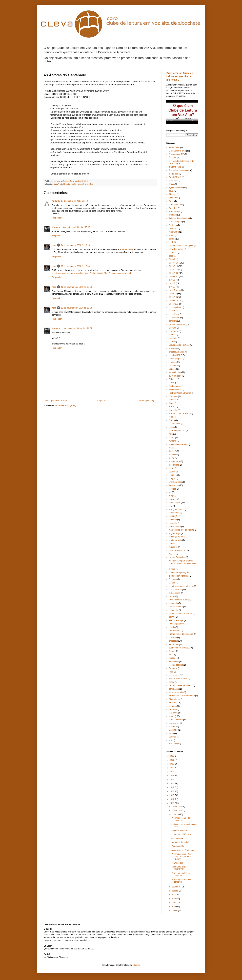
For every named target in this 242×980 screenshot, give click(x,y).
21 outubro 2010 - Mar (181, 834)
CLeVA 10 (173, 266)
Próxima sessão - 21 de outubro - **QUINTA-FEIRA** (182, 856)
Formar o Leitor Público (179, 413)
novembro (177, 811)
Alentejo (173, 194)
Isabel (172, 468)
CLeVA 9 (173, 297)
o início (172, 569)
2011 (172, 799)
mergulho (173, 523)
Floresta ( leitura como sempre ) (181, 881)
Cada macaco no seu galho (181, 246)
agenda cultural (176, 187)
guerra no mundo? (177, 431)
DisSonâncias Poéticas (179, 345)
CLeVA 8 (173, 294)
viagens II (173, 730)
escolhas (173, 366)
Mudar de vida (175, 540)
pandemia (173, 603)
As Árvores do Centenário (183, 850)
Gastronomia (175, 424)
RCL (171, 655)
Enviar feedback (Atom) (65, 405)
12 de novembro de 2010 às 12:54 (76, 287)
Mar (171, 506)
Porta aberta (174, 631)
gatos (171, 427)
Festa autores (175, 386)
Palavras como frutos (178, 600)
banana (172, 239)
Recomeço (174, 662)
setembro (176, 887)
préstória (173, 638)
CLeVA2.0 (173, 304)
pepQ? (172, 617)
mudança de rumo (177, 537)
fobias (172, 403)
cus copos (173, 331)
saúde (172, 682)
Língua (172, 478)
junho (175, 899)
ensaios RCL (175, 355)
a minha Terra (175, 167)
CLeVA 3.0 (174, 273)
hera (54, 245)
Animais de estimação (179, 218)
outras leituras (175, 590)
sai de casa (174, 675)
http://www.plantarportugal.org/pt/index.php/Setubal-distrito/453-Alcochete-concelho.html (91, 273)
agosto (175, 891)
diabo (171, 342)
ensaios (172, 349)
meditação (174, 516)
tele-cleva (173, 713)
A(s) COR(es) (175, 177)
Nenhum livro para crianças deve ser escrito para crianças (182, 562)
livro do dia (174, 485)
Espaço (172, 369)
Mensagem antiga (147, 401)
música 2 (173, 547)
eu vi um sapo (175, 376)
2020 (172, 764)
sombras (173, 706)
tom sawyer (174, 723)
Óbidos (172, 583)
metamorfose (175, 527)
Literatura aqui (175, 482)
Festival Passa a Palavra (180, 393)
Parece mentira (176, 607)
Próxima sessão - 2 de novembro (181, 819)
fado (171, 383)
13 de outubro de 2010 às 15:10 (76, 227)
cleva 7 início (175, 290)
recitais (172, 658)
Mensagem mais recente (56, 401)
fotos (171, 417)
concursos (174, 311)
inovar (172, 458)
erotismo (173, 362)
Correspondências (177, 324)
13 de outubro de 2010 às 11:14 (75, 201)
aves (171, 235)
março (175, 910)
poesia (172, 627)
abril (174, 906)
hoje (171, 434)
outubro (176, 814)
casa (171, 256)
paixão (172, 596)
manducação (175, 503)
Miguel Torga (175, 533)
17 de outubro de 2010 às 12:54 (75, 266)
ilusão (172, 448)
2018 (172, 772)
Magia (172, 496)
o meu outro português (179, 572)
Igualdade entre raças (179, 444)
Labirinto (173, 475)
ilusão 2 (172, 451)
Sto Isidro (173, 709)
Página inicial (103, 401)
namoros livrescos (177, 551)
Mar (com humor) (177, 509)
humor (172, 438)
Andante (56, 201)
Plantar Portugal (77, 184)
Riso (171, 672)
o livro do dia (177, 838)
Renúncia (173, 668)
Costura (172, 328)
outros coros (174, 593)
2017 (172, 776)
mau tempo (174, 513)
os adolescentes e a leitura (181, 586)
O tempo (173, 579)
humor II (173, 441)
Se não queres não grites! (180, 685)
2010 (172, 803)
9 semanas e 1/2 (176, 154)
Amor (171, 201)
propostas (89, 184)
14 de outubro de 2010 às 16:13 (75, 245)
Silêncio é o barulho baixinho (182, 696)
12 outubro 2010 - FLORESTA (179, 868)
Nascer (172, 554)
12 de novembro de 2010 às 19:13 (76, 308)
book (171, 242)
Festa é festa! (175, 389)
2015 (172, 783)
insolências (174, 465)
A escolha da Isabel (180, 842)
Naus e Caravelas (177, 557)
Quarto (172, 651)
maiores (173, 499)
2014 (172, 787)
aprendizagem (175, 222)
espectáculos (175, 372)
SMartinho (174, 703)
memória (173, 520)
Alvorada (173, 198)
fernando (56, 227)
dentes (172, 335)
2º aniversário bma (177, 151)
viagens (172, 727)
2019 (172, 768)
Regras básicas (176, 665)
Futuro (172, 420)
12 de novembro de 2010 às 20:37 (77, 328)
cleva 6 (172, 283)
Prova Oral (174, 644)
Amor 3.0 (173, 208)
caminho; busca (176, 249)
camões (172, 253)
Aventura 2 (174, 232)
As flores (173, 225)
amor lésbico (175, 211)
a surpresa (174, 174)
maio (174, 903)
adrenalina (174, 181)
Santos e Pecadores (178, 679)
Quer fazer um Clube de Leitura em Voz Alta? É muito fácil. (180, 76)
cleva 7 (172, 287)
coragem (173, 321)
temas (172, 716)
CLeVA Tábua (175, 300)
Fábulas (173, 379)
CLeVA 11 (173, 270)
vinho (171, 733)
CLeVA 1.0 (58, 184)
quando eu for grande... (179, 648)
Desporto (173, 338)
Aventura (173, 229)
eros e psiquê (175, 359)
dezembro (177, 807)
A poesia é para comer (179, 170)
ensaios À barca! (176, 352)
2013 (172, 791)
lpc (170, 492)
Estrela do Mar (178, 846)
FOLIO (172, 407)
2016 (172, 780)
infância (172, 455)
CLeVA (172, 259)
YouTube (173, 744)
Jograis (172, 472)
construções (174, 318)
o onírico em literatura (179, 576)
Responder (57, 218)
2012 (172, 795)
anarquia (173, 215)
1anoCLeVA (174, 147)
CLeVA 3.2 (174, 276)
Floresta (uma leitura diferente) (181, 874)
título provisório (176, 720)
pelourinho (174, 610)
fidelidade (173, 396)
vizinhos (173, 737)
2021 (172, 760)
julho (174, 895)
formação (173, 410)
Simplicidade (175, 699)
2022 (172, 756)
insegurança (174, 461)
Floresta (66, 184)
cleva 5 (172, 280)
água (171, 191)
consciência (174, 314)
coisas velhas (175, 307)
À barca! (173, 158)
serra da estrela (176, 692)
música (172, 544)
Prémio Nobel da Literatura (181, 634)
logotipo (172, 489)
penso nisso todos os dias (180, 614)
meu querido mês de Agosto (181, 530)
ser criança (174, 689)
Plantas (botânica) (177, 624)
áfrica (171, 184)
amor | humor (175, 205)
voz (170, 740)
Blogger (136, 965)
